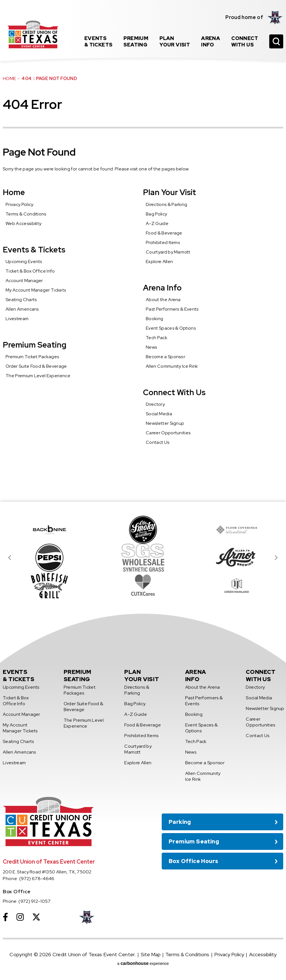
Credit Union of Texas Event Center (33, 34)
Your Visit (175, 41)
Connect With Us (174, 392)
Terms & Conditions (26, 214)
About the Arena (163, 300)
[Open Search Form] (276, 41)
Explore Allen (159, 262)
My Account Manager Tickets (36, 290)
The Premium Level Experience (38, 376)
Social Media (159, 414)
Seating (136, 41)
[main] (143, 251)
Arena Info (162, 288)
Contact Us (158, 442)
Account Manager (24, 281)
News (151, 347)
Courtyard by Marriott (168, 252)
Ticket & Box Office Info (30, 271)
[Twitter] (36, 917)
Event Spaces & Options (171, 328)
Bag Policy (156, 214)
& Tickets (98, 41)
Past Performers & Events (172, 309)
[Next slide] (276, 558)
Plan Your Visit (170, 192)
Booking (154, 319)
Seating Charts (21, 300)
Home (9, 78)
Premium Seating (35, 345)
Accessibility (263, 954)
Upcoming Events (24, 262)
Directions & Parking (166, 204)
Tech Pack (157, 338)
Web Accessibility (23, 223)
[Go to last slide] (10, 558)
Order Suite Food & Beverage (36, 366)
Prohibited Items (163, 242)
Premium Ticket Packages (32, 357)
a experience (143, 963)
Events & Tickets (34, 250)
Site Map (151, 954)
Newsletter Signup (165, 423)
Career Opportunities (168, 433)
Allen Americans (22, 309)
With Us (245, 41)
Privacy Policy (19, 204)
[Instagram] (20, 917)
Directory (155, 404)
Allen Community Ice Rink (172, 366)
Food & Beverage (164, 233)
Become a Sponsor (165, 357)
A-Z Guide (157, 223)
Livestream (17, 319)
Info (211, 41)
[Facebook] (5, 917)
